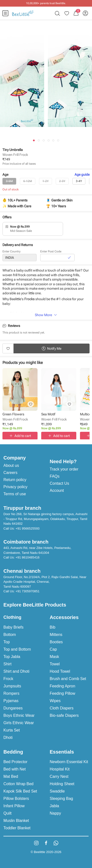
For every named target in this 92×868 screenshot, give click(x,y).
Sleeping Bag (61, 799)
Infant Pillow (14, 806)
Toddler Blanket (17, 828)
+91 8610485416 (27, 557)
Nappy (55, 813)
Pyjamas (11, 701)
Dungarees (13, 708)
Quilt (7, 813)
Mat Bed (11, 776)
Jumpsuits (12, 686)
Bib (53, 627)
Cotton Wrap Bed (18, 784)
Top (7, 642)
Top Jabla (12, 657)
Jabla (54, 806)
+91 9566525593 (27, 528)
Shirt (7, 664)
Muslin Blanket (16, 821)
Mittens (56, 635)
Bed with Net (15, 769)
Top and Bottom (17, 649)
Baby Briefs (13, 627)
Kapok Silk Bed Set (20, 791)
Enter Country (12, 252)
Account (57, 490)
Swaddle (57, 791)
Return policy (15, 480)
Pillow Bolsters (16, 799)
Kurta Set (12, 730)
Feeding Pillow (63, 693)
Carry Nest (59, 776)
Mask (54, 657)
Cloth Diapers (62, 708)
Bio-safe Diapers (64, 715)
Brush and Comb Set (68, 679)
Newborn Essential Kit (69, 762)
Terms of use (15, 494)
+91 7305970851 (27, 591)
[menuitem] (5, 13)
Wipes (55, 701)
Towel (55, 664)
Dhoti (8, 738)
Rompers (11, 693)
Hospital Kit (60, 769)
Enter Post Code (51, 252)
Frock (8, 679)
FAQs (55, 476)
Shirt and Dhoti (16, 671)
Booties (56, 642)
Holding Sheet (62, 784)
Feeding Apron (63, 686)
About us (11, 465)
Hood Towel (60, 671)
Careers (10, 473)
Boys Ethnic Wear (19, 715)
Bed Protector (15, 762)
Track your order (64, 469)
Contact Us (59, 483)
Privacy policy (15, 487)
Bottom (10, 635)
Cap (53, 649)
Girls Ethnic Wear (19, 723)
